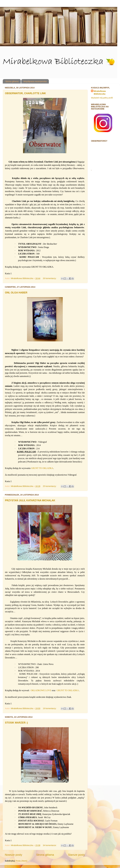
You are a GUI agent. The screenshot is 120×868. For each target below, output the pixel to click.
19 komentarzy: (50, 708)
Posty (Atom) (21, 861)
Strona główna (12, 81)
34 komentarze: (50, 845)
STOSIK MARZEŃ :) (16, 723)
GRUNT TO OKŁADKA (42, 468)
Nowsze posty (13, 855)
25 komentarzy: (50, 486)
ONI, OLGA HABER (16, 293)
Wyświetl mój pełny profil (102, 98)
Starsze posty (76, 855)
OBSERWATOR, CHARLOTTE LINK (25, 93)
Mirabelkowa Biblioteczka (100, 93)
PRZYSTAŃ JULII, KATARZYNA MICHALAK (30, 500)
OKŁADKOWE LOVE (41, 690)
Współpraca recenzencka (35, 81)
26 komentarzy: (50, 278)
